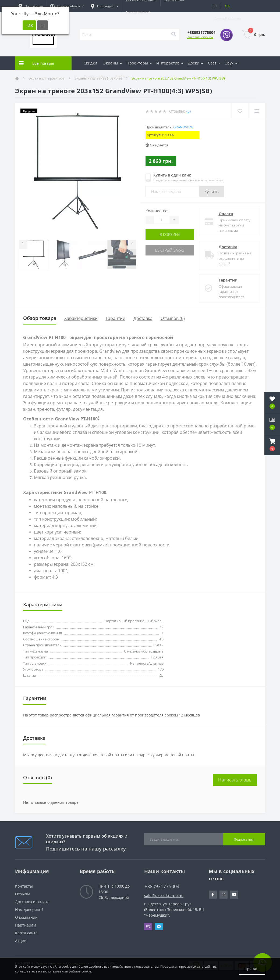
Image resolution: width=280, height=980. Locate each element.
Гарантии (228, 280)
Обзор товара (40, 318)
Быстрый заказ (170, 250)
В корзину (170, 234)
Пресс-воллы (96, 76)
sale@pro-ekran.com (164, 896)
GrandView (183, 127)
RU (215, 6)
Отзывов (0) (173, 318)
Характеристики (81, 318)
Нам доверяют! (138, 12)
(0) (189, 111)
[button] (67, 6)
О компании (26, 917)
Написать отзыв (235, 780)
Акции (21, 941)
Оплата (226, 214)
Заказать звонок (200, 37)
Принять (252, 969)
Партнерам (26, 925)
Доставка (228, 247)
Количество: (157, 211)
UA (227, 6)
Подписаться (244, 839)
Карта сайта (26, 933)
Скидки (91, 63)
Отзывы (22, 894)
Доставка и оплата (32, 902)
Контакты (24, 886)
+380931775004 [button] (162, 886)
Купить (212, 192)
